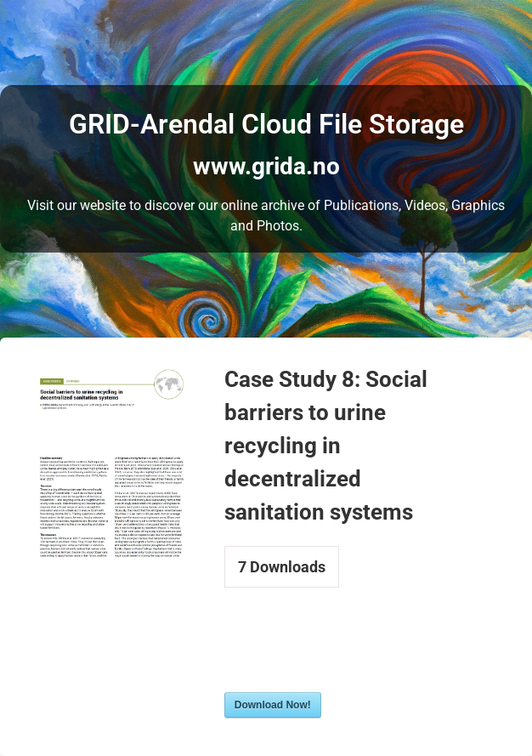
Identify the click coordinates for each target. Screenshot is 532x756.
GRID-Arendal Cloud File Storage (266, 124)
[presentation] (354, 651)
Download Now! (273, 705)
